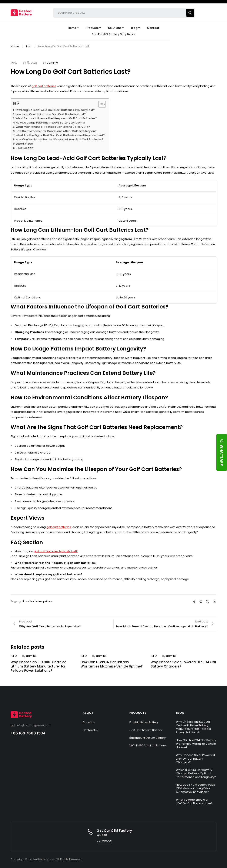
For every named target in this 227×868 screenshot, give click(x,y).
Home (15, 46)
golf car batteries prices (35, 601)
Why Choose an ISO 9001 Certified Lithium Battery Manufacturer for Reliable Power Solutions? (39, 666)
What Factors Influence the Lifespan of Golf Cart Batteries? (56, 118)
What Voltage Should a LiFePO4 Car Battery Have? (194, 801)
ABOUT (88, 713)
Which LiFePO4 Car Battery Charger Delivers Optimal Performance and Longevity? (196, 774)
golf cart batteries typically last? (56, 551)
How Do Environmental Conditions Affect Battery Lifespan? (56, 131)
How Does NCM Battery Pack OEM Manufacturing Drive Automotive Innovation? (195, 788)
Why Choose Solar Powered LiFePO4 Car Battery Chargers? (183, 664)
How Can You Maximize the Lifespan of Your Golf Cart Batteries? (59, 139)
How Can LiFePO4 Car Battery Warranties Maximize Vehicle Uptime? (112, 664)
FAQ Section (25, 148)
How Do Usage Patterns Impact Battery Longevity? (51, 123)
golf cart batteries (44, 86)
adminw (52, 63)
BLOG (180, 713)
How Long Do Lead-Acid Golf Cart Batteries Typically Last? (55, 110)
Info (29, 46)
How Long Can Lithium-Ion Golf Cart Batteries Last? (51, 114)
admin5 (31, 656)
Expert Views (24, 144)
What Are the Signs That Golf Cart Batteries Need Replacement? (60, 135)
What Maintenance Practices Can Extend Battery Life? (53, 127)
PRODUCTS (138, 713)
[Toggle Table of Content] (100, 104)
